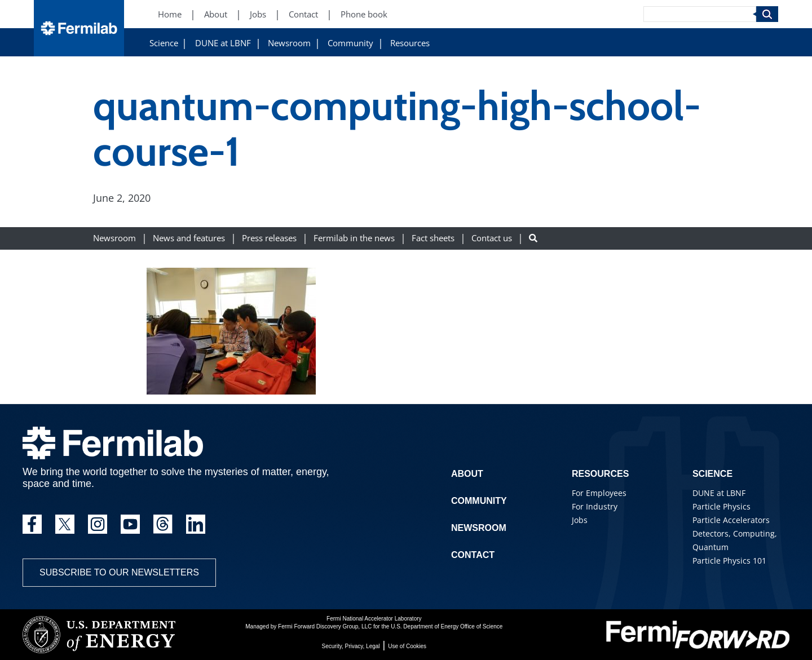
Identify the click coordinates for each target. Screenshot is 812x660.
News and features (189, 238)
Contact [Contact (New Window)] (303, 14)
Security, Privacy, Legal (351, 646)
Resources (410, 43)
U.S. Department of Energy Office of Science (447, 626)
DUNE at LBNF (223, 43)
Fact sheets (433, 238)
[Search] (700, 14)
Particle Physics (721, 506)
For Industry (595, 506)
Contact (473, 555)
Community (350, 43)
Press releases (269, 238)
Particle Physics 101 (729, 561)
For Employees (599, 493)
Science (164, 43)
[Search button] (533, 238)
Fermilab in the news (354, 238)
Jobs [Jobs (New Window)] (258, 14)
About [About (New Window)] (216, 14)
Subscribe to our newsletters (119, 572)
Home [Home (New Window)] (170, 14)
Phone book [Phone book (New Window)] (364, 14)
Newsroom (289, 43)
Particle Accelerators (731, 520)
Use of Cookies (407, 646)
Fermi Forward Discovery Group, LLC (325, 626)
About (467, 474)
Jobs (580, 520)
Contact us (492, 238)
